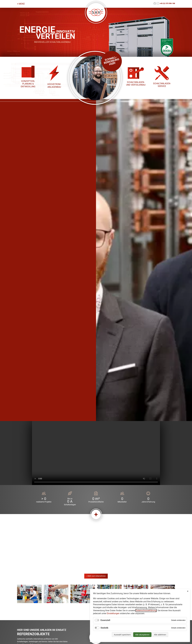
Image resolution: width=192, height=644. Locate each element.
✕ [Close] (188, 591)
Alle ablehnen (160, 635)
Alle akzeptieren (142, 635)
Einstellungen (113, 613)
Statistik (104, 628)
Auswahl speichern (122, 635)
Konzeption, (28, 81)
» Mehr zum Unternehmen (96, 576)
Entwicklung (28, 87)
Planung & (28, 84)
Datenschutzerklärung (146, 610)
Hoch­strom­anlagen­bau (54, 85)
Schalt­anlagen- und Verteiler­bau (136, 83)
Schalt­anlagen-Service (162, 85)
